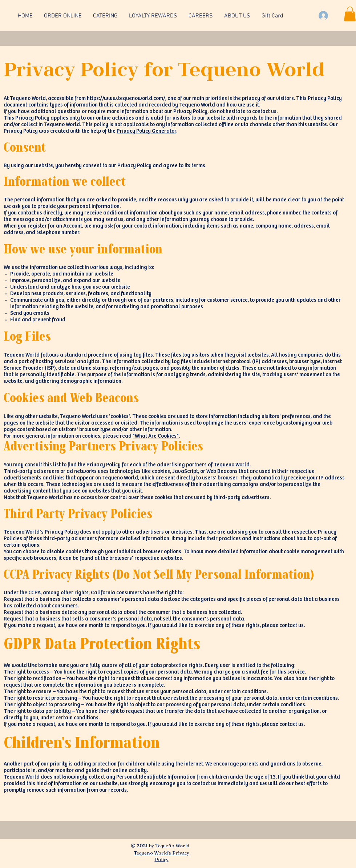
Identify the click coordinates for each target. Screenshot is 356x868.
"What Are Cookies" (156, 436)
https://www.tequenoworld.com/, (127, 98)
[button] (350, 14)
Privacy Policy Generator (146, 131)
